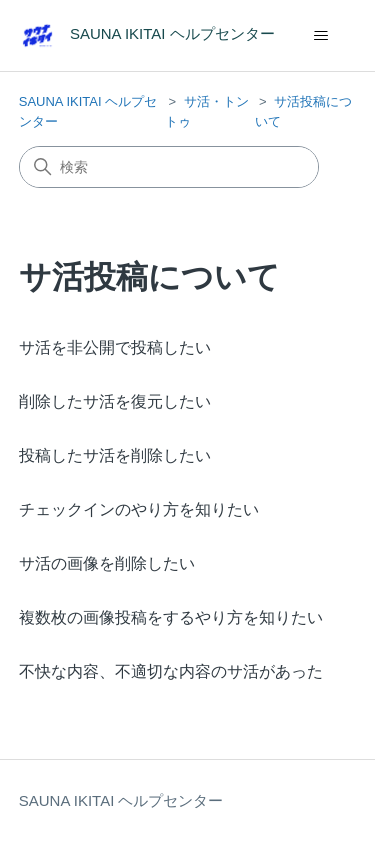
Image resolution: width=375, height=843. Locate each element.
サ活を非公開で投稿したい (115, 347)
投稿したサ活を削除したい (115, 455)
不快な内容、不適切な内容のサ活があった (171, 671)
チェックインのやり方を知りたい (139, 509)
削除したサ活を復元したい (115, 401)
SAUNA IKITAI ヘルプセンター (121, 800)
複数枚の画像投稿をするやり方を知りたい (171, 617)
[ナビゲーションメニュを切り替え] (320, 36)
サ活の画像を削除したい (107, 563)
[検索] (169, 167)
